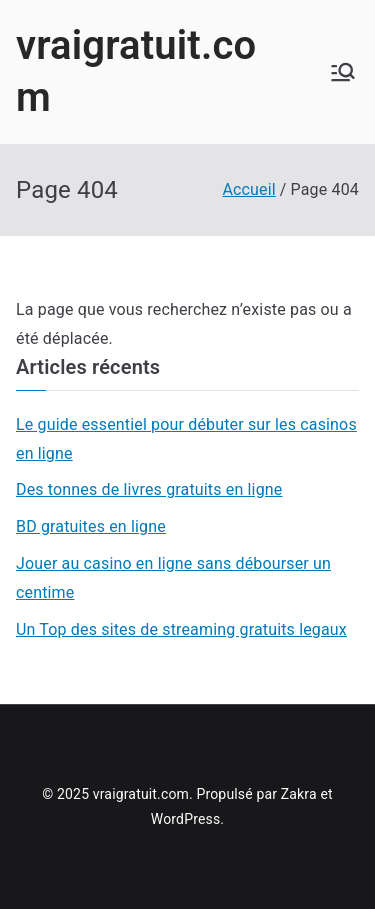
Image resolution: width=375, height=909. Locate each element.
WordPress (185, 819)
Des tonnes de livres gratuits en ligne (149, 489)
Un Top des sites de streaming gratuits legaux (181, 629)
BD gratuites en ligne (91, 526)
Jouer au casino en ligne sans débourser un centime (173, 578)
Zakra (299, 794)
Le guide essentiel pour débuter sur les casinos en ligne (186, 439)
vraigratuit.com (141, 794)
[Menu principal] (343, 72)
